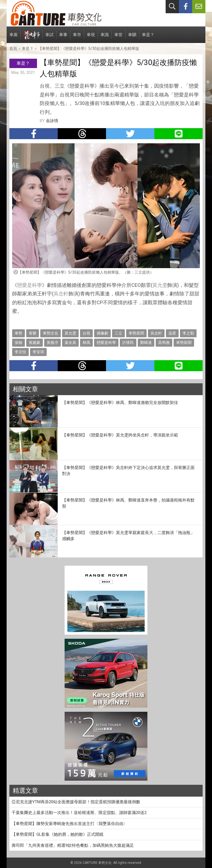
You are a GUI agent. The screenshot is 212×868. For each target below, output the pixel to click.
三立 (118, 333)
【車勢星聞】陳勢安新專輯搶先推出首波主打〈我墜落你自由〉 (70, 824)
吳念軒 (61, 294)
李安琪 (38, 352)
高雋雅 (164, 343)
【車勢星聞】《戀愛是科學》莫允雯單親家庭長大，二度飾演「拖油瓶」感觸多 (128, 536)
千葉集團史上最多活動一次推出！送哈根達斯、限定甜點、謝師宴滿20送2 (79, 813)
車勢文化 (51, 333)
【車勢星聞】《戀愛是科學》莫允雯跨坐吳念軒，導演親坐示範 (120, 435)
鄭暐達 (146, 343)
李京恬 (20, 352)
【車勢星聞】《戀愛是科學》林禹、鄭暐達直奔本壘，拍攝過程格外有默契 (128, 503)
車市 (77, 38)
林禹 (86, 343)
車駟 (132, 38)
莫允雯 (160, 285)
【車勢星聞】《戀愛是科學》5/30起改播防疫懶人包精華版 (89, 48)
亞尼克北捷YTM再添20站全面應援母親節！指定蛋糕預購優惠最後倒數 (76, 802)
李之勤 (188, 333)
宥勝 (33, 333)
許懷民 (128, 343)
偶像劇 (102, 333)
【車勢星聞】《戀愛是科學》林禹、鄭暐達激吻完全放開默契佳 (120, 403)
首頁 (13, 48)
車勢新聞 (184, 343)
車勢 (18, 333)
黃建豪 (35, 343)
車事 (63, 38)
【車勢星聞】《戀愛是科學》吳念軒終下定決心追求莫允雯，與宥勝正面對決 (128, 471)
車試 (49, 38)
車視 (91, 38)
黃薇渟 (52, 343)
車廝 (14, 38)
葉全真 (70, 343)
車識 (105, 38)
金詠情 (52, 121)
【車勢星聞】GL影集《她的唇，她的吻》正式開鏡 (58, 834)
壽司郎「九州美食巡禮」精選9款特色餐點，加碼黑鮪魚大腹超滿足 (73, 845)
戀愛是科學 (30, 285)
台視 (86, 333)
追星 (172, 333)
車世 (118, 38)
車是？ (148, 38)
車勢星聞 (136, 333)
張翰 (18, 343)
